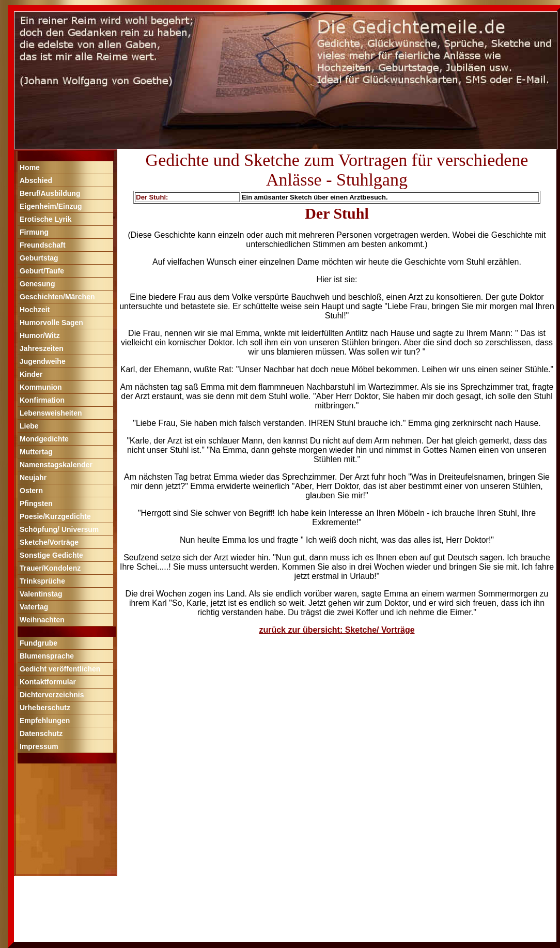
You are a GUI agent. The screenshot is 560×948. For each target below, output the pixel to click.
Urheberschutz (45, 708)
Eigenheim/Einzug (51, 206)
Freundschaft (43, 245)
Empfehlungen (45, 721)
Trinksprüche (42, 581)
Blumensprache (47, 656)
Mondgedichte (44, 439)
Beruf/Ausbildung (50, 193)
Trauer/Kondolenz (50, 568)
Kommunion (41, 387)
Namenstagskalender (56, 465)
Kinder (31, 374)
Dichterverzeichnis (52, 695)
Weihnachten (42, 620)
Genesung (37, 284)
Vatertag (34, 607)
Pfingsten (36, 503)
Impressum (39, 746)
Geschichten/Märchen (57, 297)
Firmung (34, 232)
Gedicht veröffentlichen (60, 669)
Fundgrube (38, 643)
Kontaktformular (48, 682)
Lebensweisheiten (51, 413)
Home (30, 167)
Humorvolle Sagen (51, 323)
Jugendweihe (43, 361)
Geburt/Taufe (42, 271)
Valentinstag (41, 594)
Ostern (31, 491)
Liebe (29, 426)
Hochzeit (35, 310)
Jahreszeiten (42, 348)
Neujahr (33, 478)
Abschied (36, 180)
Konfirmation (42, 400)
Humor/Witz (40, 335)
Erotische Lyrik (46, 219)
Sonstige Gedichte (51, 555)
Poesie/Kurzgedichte (55, 516)
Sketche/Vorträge (49, 542)
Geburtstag (39, 258)
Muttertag (36, 452)
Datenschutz (41, 733)
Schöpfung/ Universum (59, 529)
